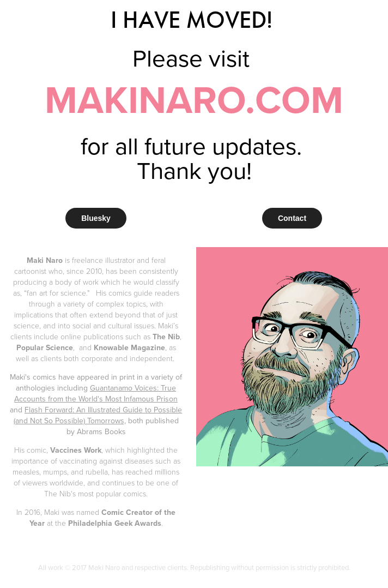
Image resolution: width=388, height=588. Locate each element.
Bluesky (96, 218)
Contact (292, 218)
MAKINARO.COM (194, 99)
